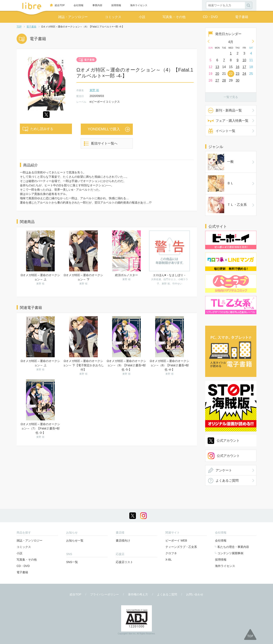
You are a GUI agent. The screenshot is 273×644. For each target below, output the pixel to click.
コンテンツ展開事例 (230, 513)
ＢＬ (214, 167)
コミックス (113, 17)
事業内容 (97, 5)
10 (244, 60)
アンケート (224, 286)
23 (238, 74)
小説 (142, 17)
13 (217, 67)
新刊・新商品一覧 (229, 110)
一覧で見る (231, 97)
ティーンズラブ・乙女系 (181, 507)
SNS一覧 (72, 522)
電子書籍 (242, 17)
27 (217, 80)
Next (253, 41)
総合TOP (60, 5)
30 (238, 80)
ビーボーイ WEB (176, 501)
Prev (208, 41)
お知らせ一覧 (75, 501)
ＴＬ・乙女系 (221, 177)
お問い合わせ (195, 555)
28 (224, 80)
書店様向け (123, 501)
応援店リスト (124, 522)
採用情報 (116, 5)
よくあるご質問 (227, 296)
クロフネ (171, 513)
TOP (19, 27)
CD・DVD (210, 17)
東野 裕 (94, 90)
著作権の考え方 (138, 555)
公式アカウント (228, 257)
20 (217, 74)
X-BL (169, 520)
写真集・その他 (174, 17)
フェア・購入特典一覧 (232, 121)
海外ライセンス (139, 5)
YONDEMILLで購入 (104, 129)
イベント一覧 (225, 131)
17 (244, 67)
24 (244, 74)
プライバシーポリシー (105, 555)
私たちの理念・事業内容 (233, 507)
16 (238, 67)
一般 (214, 156)
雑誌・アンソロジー (73, 17)
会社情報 (78, 5)
